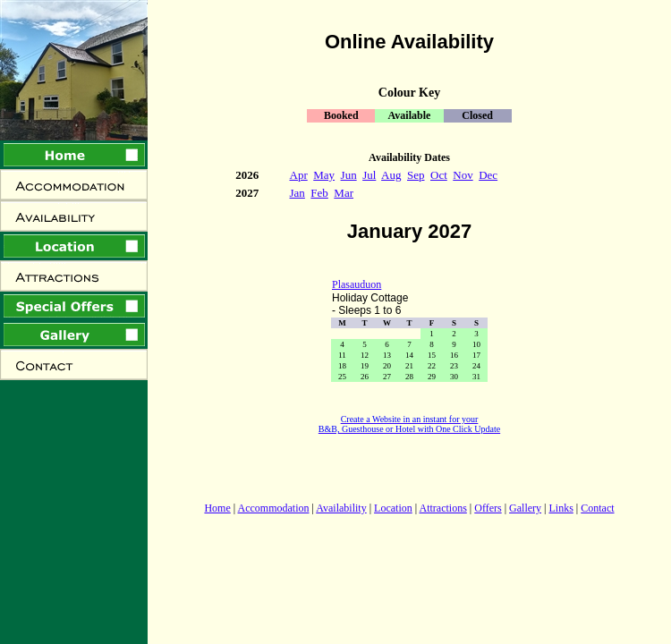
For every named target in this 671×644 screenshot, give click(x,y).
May (324, 175)
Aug (391, 175)
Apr (299, 175)
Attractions (443, 508)
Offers (488, 508)
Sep (416, 175)
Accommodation (274, 508)
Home (217, 508)
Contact (597, 508)
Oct (439, 175)
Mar (344, 193)
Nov (463, 175)
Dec (488, 175)
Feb (319, 193)
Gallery (525, 508)
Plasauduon (357, 284)
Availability (341, 508)
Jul (369, 175)
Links (561, 508)
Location (393, 508)
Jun (349, 175)
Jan (297, 193)
